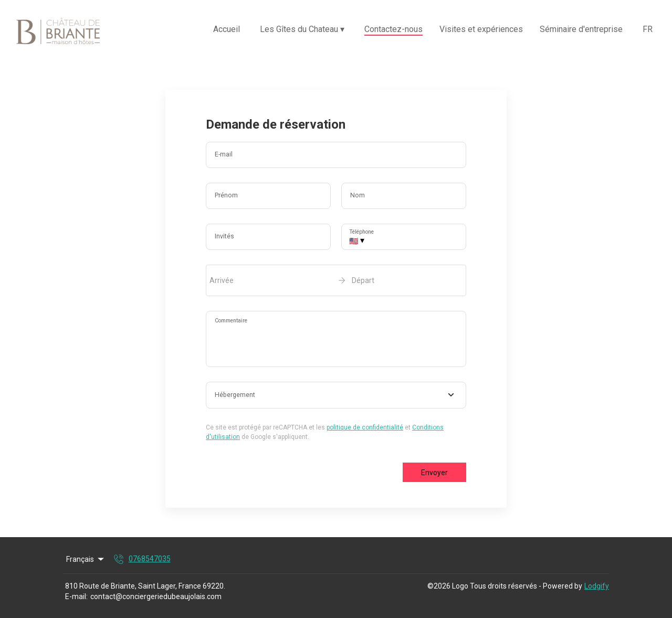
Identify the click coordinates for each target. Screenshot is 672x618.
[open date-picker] (336, 280)
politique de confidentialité (365, 427)
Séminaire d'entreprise (581, 29)
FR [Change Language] (648, 29)
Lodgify (597, 586)
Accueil (227, 29)
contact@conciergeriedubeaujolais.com (156, 596)
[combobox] (336, 395)
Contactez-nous (393, 29)
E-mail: (76, 596)
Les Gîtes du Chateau (302, 29)
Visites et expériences (481, 29)
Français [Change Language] (86, 559)
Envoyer (434, 473)
